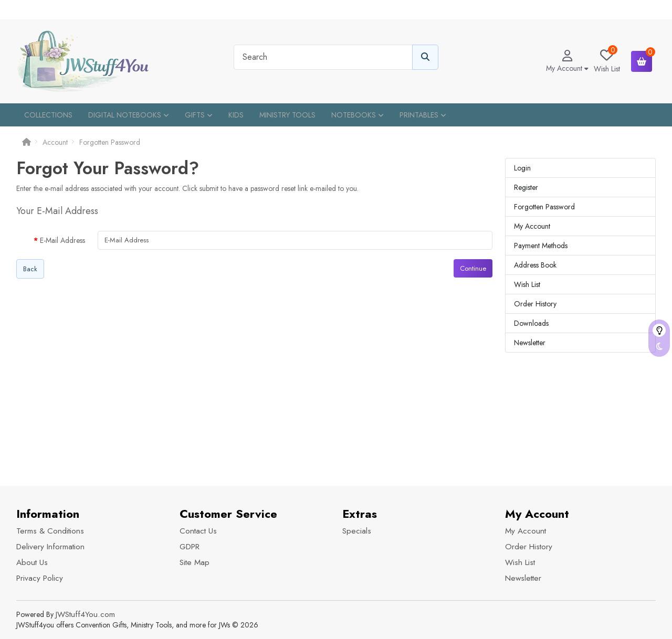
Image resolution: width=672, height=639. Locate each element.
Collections (48, 115)
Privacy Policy (40, 578)
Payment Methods (541, 246)
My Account (532, 226)
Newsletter (530, 343)
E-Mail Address (62, 240)
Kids (236, 115)
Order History (535, 304)
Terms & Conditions (50, 531)
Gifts (199, 115)
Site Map (195, 562)
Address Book (535, 265)
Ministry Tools (287, 115)
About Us (32, 562)
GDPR (190, 547)
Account (55, 142)
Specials (357, 531)
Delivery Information (50, 547)
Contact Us (198, 531)
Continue (473, 268)
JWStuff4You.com (85, 614)
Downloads (531, 323)
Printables (423, 115)
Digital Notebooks (129, 115)
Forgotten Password (110, 142)
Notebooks (358, 115)
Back (30, 269)
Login (522, 168)
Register (526, 187)
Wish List (527, 284)
